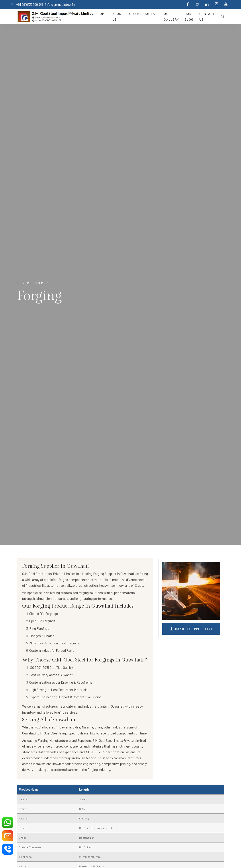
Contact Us (207, 17)
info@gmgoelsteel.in (57, 4)
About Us (118, 17)
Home (102, 14)
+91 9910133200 (24, 4)
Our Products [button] (144, 14)
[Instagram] (216, 4)
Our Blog (189, 17)
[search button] (221, 17)
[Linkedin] (207, 4)
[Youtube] (226, 4)
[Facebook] (188, 4)
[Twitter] (197, 4)
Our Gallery (171, 17)
